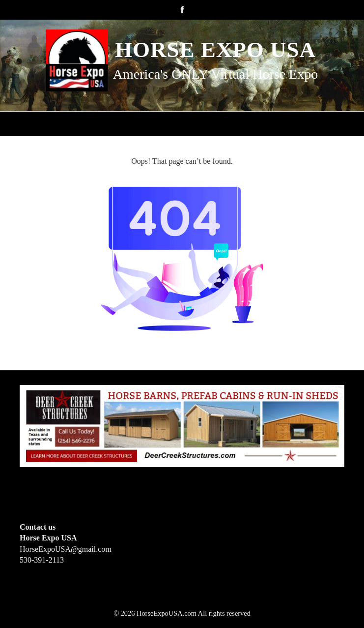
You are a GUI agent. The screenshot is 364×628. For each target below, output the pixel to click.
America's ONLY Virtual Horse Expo (215, 74)
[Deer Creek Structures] (182, 425)
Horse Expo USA (215, 50)
